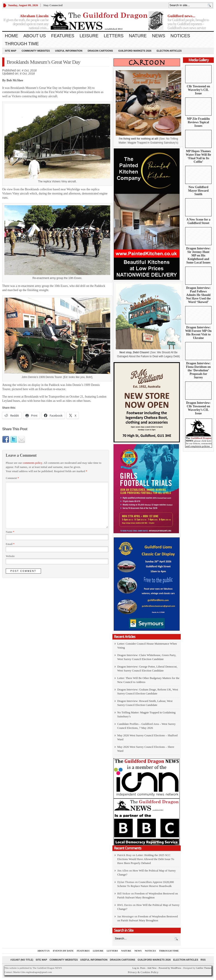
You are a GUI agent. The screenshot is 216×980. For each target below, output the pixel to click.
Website (10, 556)
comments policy (32, 463)
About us (35, 36)
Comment (12, 478)
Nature (138, 36)
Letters (114, 36)
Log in (136, 968)
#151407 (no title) (22, 960)
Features (63, 36)
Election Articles (169, 51)
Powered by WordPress (170, 968)
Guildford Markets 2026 (135, 51)
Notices (180, 36)
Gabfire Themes (204, 968)
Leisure (89, 36)
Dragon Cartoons (100, 51)
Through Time (22, 44)
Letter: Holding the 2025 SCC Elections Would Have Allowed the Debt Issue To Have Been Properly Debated (146, 859)
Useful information (69, 51)
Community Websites (36, 51)
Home (11, 36)
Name (10, 532)
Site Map (11, 51)
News (158, 36)
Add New (152, 968)
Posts (143, 968)
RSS (203, 960)
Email (10, 544)
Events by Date (63, 951)
